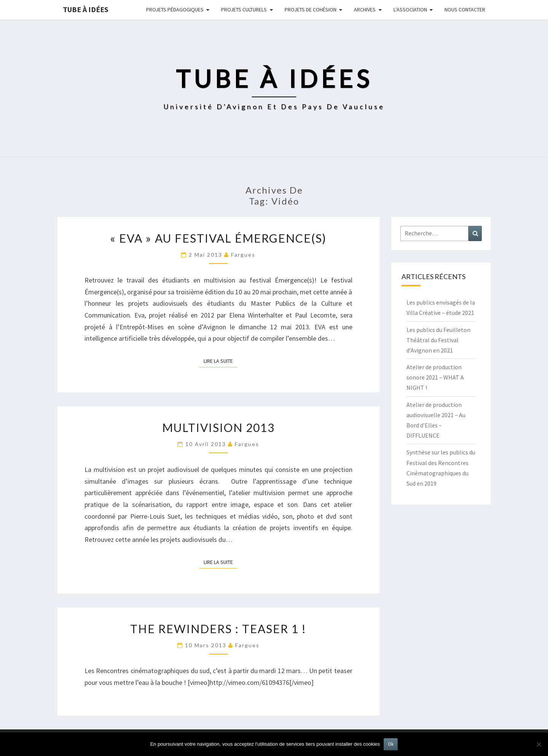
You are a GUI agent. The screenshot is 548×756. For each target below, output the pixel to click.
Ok (391, 744)
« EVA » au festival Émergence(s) (218, 238)
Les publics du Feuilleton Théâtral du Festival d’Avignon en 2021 (438, 340)
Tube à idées (86, 9)
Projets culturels (244, 10)
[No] (538, 744)
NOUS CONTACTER (465, 10)
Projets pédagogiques (175, 10)
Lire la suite (221, 361)
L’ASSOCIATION (410, 10)
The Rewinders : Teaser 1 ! (218, 629)
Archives (365, 10)
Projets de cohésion (311, 10)
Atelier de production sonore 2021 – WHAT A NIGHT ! (435, 377)
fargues (243, 255)
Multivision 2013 (218, 427)
